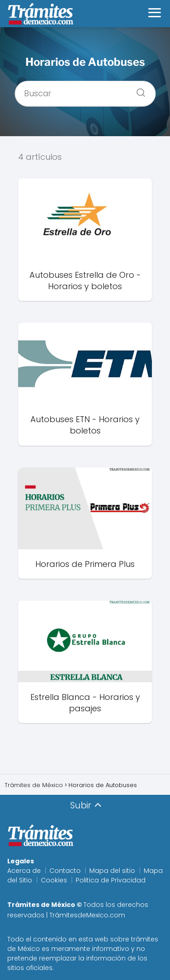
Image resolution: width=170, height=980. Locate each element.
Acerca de (24, 871)
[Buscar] (137, 90)
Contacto (65, 871)
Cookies (54, 880)
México (29, 949)
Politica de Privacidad (111, 880)
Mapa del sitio (112, 871)
